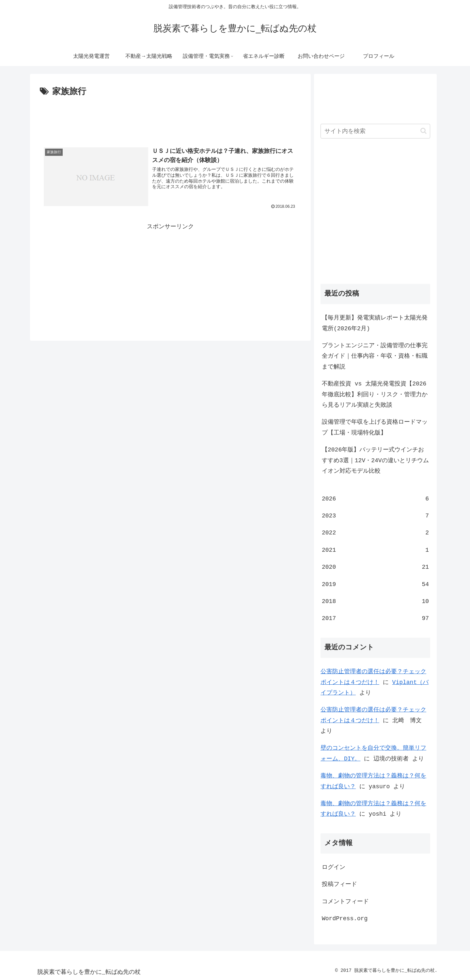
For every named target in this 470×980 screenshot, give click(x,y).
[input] (375, 131)
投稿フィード (339, 884)
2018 (375, 601)
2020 (375, 567)
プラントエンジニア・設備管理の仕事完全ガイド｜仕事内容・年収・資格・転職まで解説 (375, 356)
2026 (375, 499)
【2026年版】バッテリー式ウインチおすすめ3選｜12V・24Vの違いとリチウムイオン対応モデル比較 (375, 460)
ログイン (334, 867)
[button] (423, 131)
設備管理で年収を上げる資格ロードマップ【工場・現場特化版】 (375, 427)
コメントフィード (345, 902)
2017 (375, 618)
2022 (375, 533)
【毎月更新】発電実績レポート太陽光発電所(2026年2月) (375, 323)
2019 (375, 584)
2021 (375, 550)
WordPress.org (345, 919)
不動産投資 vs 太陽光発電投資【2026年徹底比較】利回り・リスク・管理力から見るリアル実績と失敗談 (375, 394)
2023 (375, 516)
